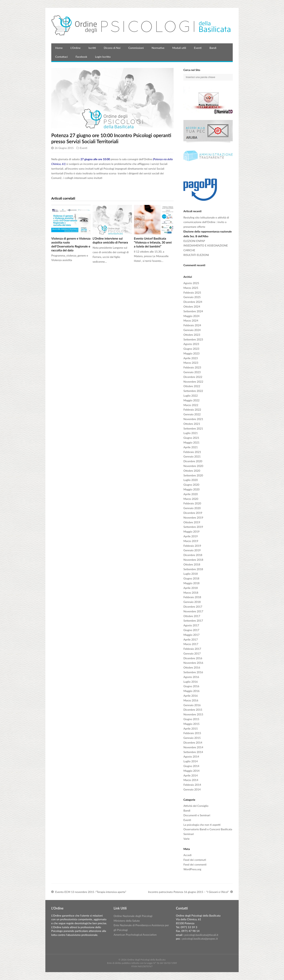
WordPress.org (192, 869)
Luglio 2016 (191, 682)
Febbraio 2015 (192, 733)
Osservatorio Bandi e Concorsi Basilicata (208, 829)
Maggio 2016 (192, 691)
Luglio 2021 (191, 433)
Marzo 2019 (191, 541)
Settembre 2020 (193, 475)
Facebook (81, 57)
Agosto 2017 (191, 625)
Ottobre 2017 (192, 616)
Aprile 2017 (191, 639)
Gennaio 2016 (192, 705)
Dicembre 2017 (193, 607)
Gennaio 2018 (192, 602)
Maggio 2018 (192, 583)
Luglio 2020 (191, 480)
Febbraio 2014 (192, 785)
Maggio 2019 (192, 531)
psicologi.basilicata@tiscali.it (201, 935)
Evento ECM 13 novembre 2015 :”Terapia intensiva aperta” (91, 892)
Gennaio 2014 (192, 789)
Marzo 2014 (191, 780)
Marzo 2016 (191, 700)
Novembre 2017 (193, 611)
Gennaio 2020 (192, 508)
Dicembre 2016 (193, 658)
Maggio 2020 (192, 489)
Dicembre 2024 (193, 302)
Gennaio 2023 (192, 372)
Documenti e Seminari (197, 815)
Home (59, 48)
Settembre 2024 (193, 311)
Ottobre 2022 (192, 386)
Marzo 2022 (191, 405)
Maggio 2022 (192, 400)
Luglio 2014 (191, 761)
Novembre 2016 (193, 663)
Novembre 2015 (193, 714)
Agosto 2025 (191, 283)
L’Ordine (75, 48)
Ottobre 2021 (192, 424)
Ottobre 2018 (192, 564)
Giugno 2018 (191, 578)
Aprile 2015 (191, 728)
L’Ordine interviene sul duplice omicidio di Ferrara (110, 240)
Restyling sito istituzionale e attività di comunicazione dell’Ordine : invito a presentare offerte (206, 222)
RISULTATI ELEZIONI (196, 255)
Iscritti (92, 48)
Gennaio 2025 (192, 297)
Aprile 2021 (191, 447)
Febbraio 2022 (192, 410)
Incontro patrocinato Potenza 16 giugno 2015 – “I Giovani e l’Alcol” (188, 892)
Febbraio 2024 (192, 325)
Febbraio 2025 (192, 292)
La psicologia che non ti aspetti (202, 825)
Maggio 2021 (192, 442)
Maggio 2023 (192, 353)
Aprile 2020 (191, 494)
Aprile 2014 (191, 775)
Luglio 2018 (191, 574)
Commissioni (136, 48)
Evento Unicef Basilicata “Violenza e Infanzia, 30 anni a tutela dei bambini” (153, 242)
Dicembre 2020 (193, 461)
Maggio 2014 (192, 771)
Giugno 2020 (191, 485)
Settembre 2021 (193, 428)
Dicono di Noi (112, 48)
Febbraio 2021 (192, 452)
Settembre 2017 (193, 621)
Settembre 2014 (193, 752)
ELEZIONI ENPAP (194, 241)
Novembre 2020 (193, 466)
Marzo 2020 (191, 499)
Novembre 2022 (193, 382)
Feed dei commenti (195, 864)
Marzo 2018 (191, 593)
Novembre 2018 (193, 560)
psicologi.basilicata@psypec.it (200, 939)
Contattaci (61, 57)
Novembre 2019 (193, 517)
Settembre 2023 (193, 339)
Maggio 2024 (192, 316)
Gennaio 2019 (192, 550)
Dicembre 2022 (193, 377)
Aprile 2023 (191, 358)
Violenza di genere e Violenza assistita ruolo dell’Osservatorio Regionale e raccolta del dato (71, 244)
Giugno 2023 (191, 349)
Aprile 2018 (191, 588)
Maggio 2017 (192, 635)
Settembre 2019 (193, 527)
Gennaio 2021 (192, 456)
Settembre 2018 (193, 569)
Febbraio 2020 (192, 503)
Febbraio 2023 (192, 367)
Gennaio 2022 (192, 414)
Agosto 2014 (191, 756)
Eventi (198, 48)
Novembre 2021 (193, 419)
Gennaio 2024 (192, 330)
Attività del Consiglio (196, 806)
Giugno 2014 (191, 766)
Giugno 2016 (191, 686)
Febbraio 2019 (192, 546)
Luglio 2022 (191, 396)
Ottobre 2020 (192, 471)
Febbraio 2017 (192, 649)
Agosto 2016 (191, 677)
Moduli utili (179, 48)
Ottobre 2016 (192, 667)
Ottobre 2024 (192, 306)
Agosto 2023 (191, 344)
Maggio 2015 (192, 724)
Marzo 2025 (191, 288)
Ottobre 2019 (192, 522)
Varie (186, 839)
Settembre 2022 (193, 391)
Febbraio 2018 (192, 597)
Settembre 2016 (193, 672)
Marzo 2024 (191, 320)
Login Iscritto (103, 57)
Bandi (213, 48)
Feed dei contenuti (195, 860)
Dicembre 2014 (193, 742)
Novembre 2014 (193, 747)
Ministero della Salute (127, 921)
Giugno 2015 (191, 719)
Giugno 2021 (191, 438)
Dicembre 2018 (193, 555)
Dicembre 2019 (193, 513)
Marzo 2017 (191, 644)
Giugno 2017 (191, 630)
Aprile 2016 (191, 696)
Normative (158, 48)
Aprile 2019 (191, 536)
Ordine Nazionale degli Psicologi (133, 916)
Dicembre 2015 (193, 710)
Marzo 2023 (191, 363)
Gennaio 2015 (192, 738)
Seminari (189, 834)
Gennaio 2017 (192, 653)
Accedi (187, 855)
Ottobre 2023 (192, 335)
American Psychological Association (135, 935)
